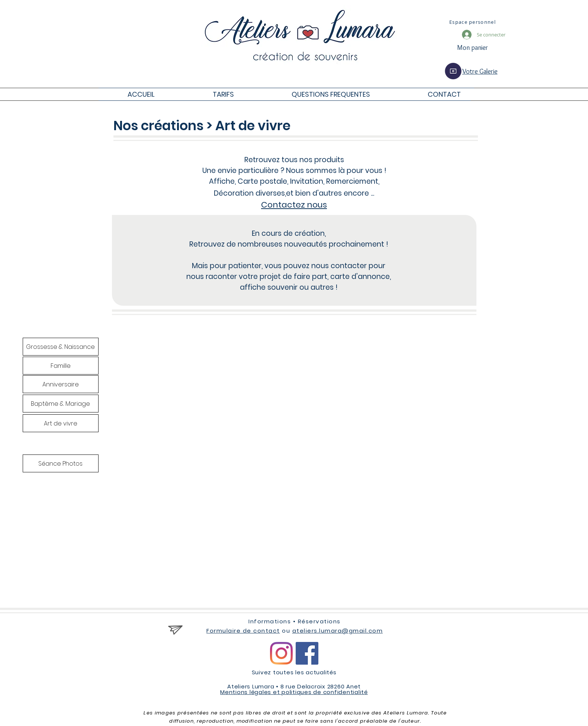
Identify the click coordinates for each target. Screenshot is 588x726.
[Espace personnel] (473, 22)
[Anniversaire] (61, 384)
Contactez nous (294, 205)
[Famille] (61, 366)
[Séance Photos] (61, 463)
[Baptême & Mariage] (61, 404)
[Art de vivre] (61, 423)
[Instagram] (281, 653)
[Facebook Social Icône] (307, 653)
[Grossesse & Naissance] (61, 347)
